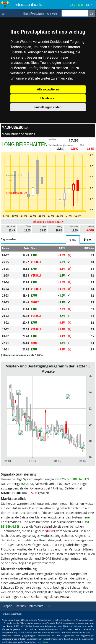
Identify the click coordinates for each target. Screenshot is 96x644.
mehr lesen (43, 642)
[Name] (91, 13)
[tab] (73, 240)
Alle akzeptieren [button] (48, 89)
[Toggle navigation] (4, 13)
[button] (91, 5)
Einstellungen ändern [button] (48, 107)
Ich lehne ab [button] (48, 98)
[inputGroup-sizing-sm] (75, 13)
